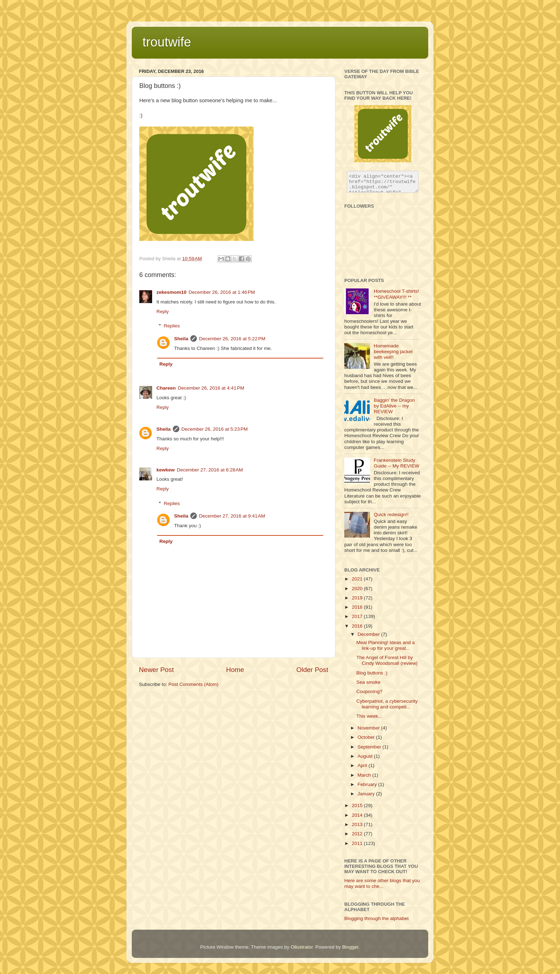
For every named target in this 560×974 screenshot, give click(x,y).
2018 (358, 607)
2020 (358, 589)
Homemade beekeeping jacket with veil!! (393, 352)
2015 (358, 805)
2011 (358, 843)
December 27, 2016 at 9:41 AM (232, 516)
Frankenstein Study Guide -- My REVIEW (396, 463)
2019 (358, 598)
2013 (358, 824)
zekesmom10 (171, 292)
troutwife (167, 42)
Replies (172, 326)
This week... (369, 716)
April (363, 765)
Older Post (312, 670)
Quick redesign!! (391, 515)
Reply (163, 312)
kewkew (166, 470)
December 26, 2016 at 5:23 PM (215, 429)
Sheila (181, 339)
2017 (358, 616)
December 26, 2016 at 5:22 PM (232, 339)
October (367, 737)
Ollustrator (302, 947)
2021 (358, 579)
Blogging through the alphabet (376, 918)
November (369, 728)
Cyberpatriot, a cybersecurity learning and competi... (387, 704)
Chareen (166, 388)
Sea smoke (369, 682)
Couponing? (369, 691)
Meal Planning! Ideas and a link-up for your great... (386, 645)
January (367, 794)
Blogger (350, 947)
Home (235, 670)
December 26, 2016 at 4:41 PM (211, 388)
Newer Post (156, 670)
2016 (358, 626)
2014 (358, 815)
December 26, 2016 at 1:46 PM (222, 292)
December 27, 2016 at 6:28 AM (210, 470)
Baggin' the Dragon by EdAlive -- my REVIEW (394, 406)
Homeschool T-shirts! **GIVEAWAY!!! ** (396, 294)
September (370, 747)
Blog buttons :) (372, 673)
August (366, 756)
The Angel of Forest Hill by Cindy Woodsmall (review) (387, 660)
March (365, 775)
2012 (358, 834)
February (368, 784)
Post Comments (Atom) (194, 684)
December (369, 634)
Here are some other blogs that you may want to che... (382, 883)
